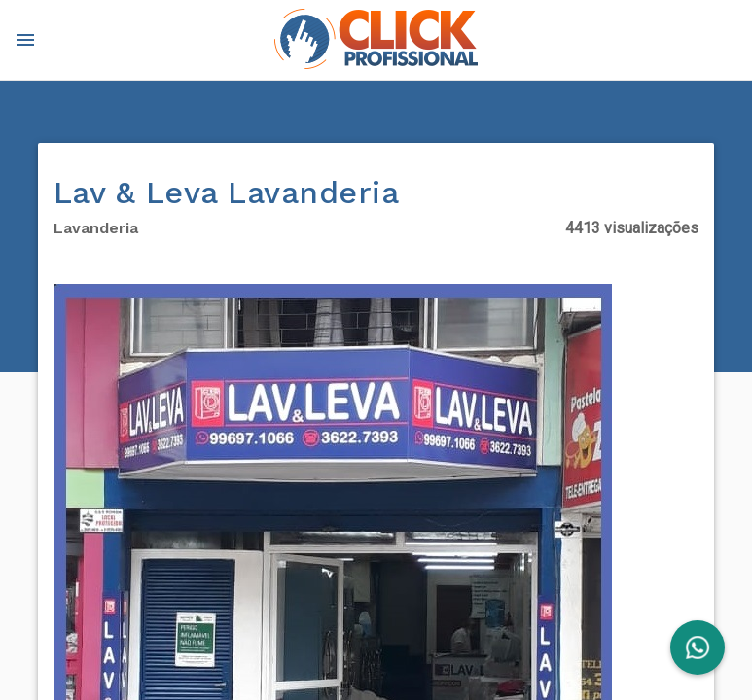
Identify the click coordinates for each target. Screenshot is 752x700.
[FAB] (698, 647)
